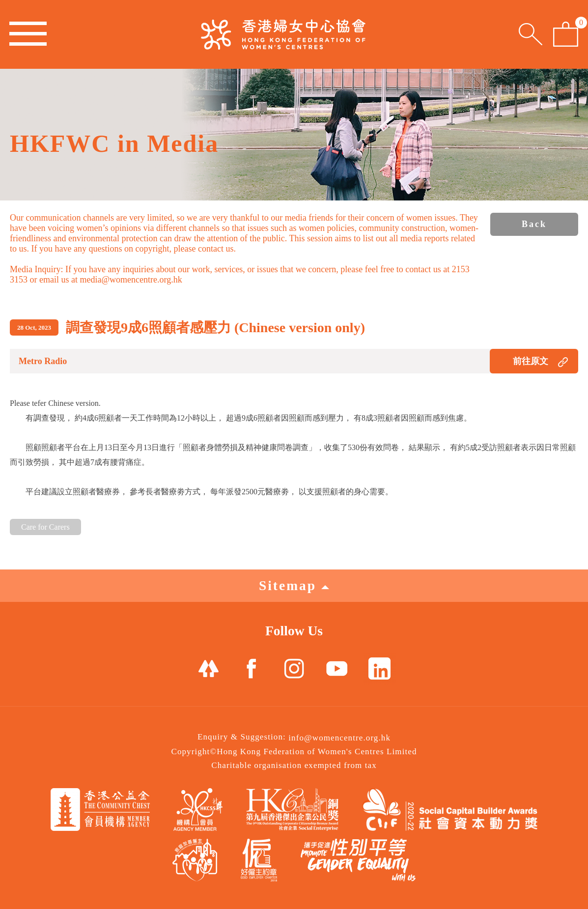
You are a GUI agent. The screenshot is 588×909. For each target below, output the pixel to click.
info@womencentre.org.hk (339, 738)
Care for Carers (45, 527)
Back (534, 224)
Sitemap (294, 585)
